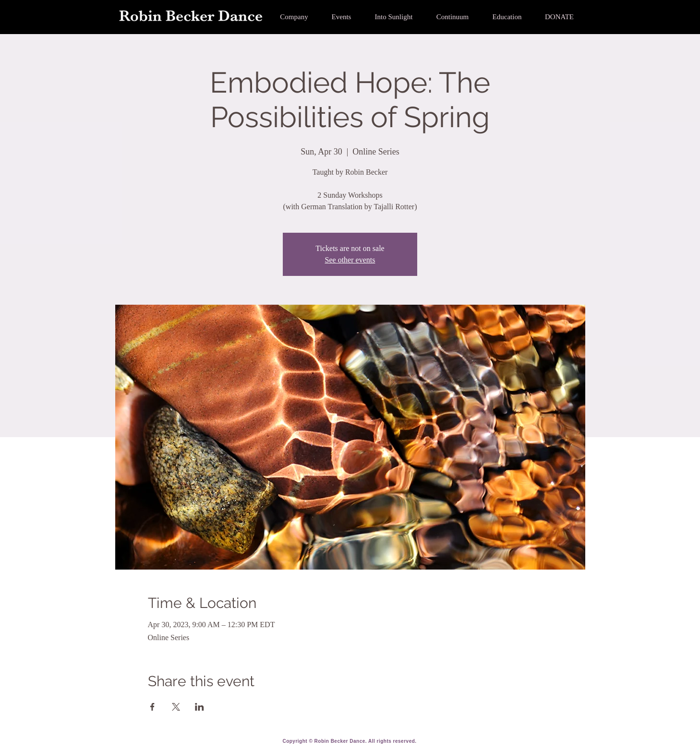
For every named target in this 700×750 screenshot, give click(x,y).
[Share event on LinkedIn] (199, 707)
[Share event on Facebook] (152, 707)
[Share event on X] (176, 707)
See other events (350, 260)
